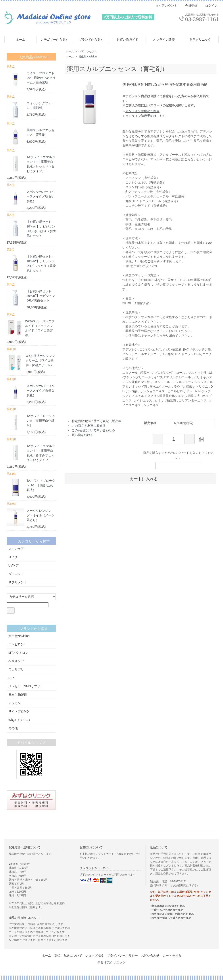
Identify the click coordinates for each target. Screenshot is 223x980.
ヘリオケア (31, 661)
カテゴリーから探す (55, 40)
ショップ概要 (94, 955)
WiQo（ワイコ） (31, 720)
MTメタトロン (31, 653)
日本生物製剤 (31, 695)
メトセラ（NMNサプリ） (31, 686)
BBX (31, 678)
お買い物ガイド (127, 40)
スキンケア (31, 549)
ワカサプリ (31, 669)
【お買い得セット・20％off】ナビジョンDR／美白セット (41, 296)
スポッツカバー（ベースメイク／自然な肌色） (40, 390)
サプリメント (31, 582)
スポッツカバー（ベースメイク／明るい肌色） (40, 196)
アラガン (31, 703)
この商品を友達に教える (89, 426)
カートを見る (172, 955)
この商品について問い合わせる (93, 430)
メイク (31, 557)
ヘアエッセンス (88, 51)
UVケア (31, 565)
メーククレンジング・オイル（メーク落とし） (40, 515)
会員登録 (189, 6)
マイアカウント (164, 6)
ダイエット (31, 574)
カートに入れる (141, 479)
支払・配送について (68, 955)
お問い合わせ (150, 955)
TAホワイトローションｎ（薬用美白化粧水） (41, 421)
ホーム (21, 40)
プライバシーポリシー (122, 955)
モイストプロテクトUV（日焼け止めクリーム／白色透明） (41, 78)
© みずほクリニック (111, 962)
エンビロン (31, 644)
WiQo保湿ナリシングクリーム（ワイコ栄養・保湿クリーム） (40, 360)
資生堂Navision (88, 57)
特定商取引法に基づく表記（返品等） (98, 421)
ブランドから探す (91, 40)
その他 (31, 728)
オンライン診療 (164, 40)
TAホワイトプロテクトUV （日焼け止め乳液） (41, 485)
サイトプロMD (31, 711)
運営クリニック (200, 40)
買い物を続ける (83, 435)
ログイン (209, 6)
